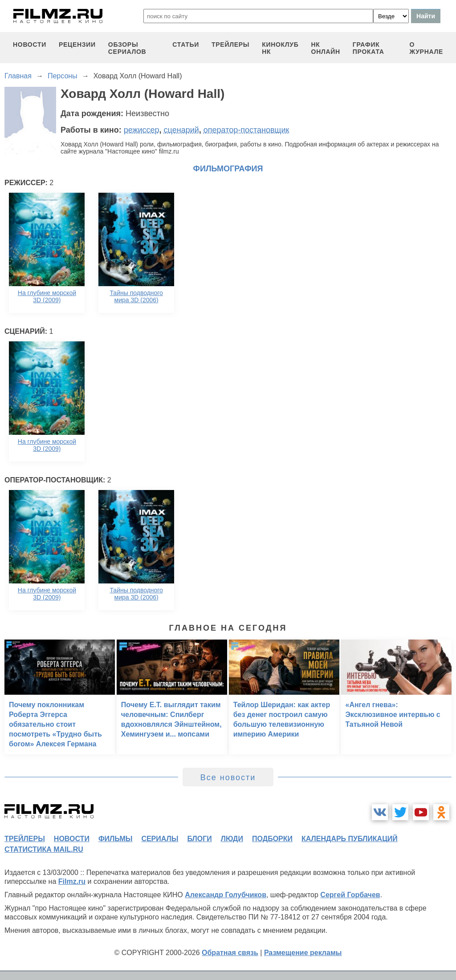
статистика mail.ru (44, 849)
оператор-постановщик (246, 130)
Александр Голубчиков (226, 895)
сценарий (181, 130)
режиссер (142, 130)
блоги (199, 839)
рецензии (77, 45)
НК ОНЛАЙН (326, 48)
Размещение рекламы (303, 953)
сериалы (160, 839)
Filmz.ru (72, 881)
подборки (272, 839)
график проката (368, 48)
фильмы (115, 839)
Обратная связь (230, 953)
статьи (186, 45)
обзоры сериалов (127, 48)
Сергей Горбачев (350, 895)
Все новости (228, 778)
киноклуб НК (280, 48)
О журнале (426, 48)
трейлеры (230, 45)
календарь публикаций (350, 839)
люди (232, 839)
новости (30, 45)
